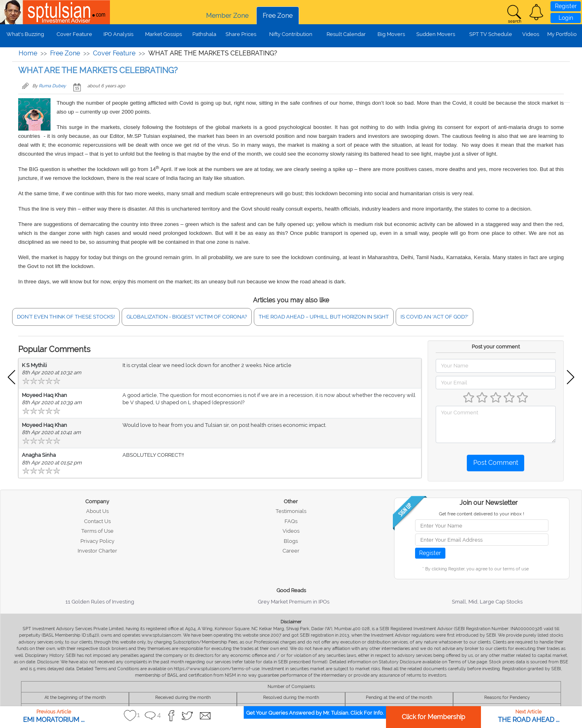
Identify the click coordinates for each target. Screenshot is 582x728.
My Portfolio (562, 34)
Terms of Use (97, 531)
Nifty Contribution (291, 34)
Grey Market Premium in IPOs (294, 602)
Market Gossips (163, 34)
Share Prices (241, 34)
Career (291, 551)
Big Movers (391, 34)
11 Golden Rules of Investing (100, 602)
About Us (97, 511)
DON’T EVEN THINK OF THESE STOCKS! (66, 317)
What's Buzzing (25, 34)
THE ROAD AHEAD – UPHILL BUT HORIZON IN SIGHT (324, 317)
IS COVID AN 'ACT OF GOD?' (434, 317)
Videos (531, 34)
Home (28, 53)
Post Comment (496, 463)
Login (566, 18)
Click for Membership (433, 717)
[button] (536, 12)
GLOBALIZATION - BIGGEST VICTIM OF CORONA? (187, 317)
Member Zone (227, 16)
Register (566, 6)
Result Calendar (346, 34)
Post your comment (496, 347)
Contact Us (97, 521)
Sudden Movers (436, 34)
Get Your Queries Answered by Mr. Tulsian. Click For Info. (315, 713)
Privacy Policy (97, 541)
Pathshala (204, 34)
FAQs (291, 521)
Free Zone (278, 16)
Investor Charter (97, 551)
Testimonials (291, 511)
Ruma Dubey (52, 86)
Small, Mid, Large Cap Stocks (487, 602)
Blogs (291, 541)
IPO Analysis (118, 34)
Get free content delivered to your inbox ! (482, 514)
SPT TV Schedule (491, 34)
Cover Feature (74, 34)
